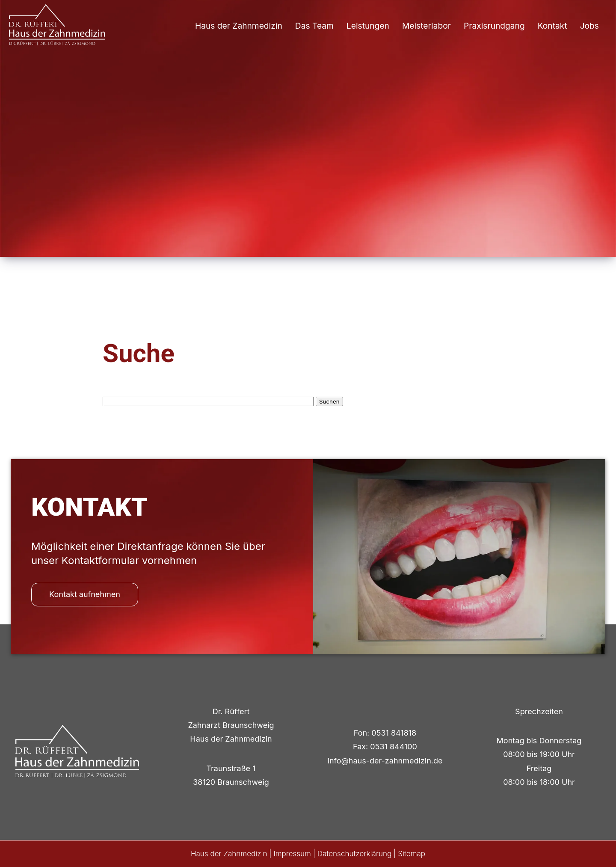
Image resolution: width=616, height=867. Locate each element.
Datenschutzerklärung (355, 854)
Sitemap (412, 854)
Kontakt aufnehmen (85, 594)
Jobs (589, 26)
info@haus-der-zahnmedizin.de (385, 761)
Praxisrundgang (494, 26)
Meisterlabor (426, 26)
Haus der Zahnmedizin (239, 26)
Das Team (314, 26)
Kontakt (552, 26)
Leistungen (368, 26)
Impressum (292, 854)
